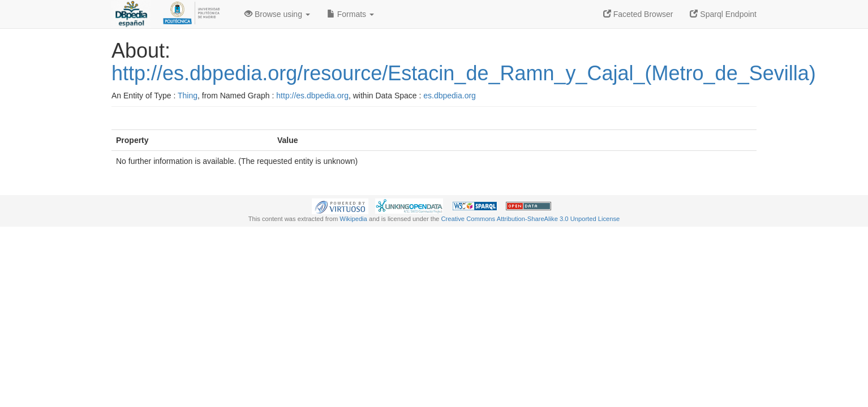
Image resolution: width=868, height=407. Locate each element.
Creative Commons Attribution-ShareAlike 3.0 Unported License (530, 219)
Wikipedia (353, 219)
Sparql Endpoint (723, 14)
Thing (188, 96)
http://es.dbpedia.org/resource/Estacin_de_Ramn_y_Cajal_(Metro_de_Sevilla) (464, 73)
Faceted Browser (638, 14)
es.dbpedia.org (450, 96)
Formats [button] (351, 14)
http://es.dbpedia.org (312, 96)
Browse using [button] (277, 14)
